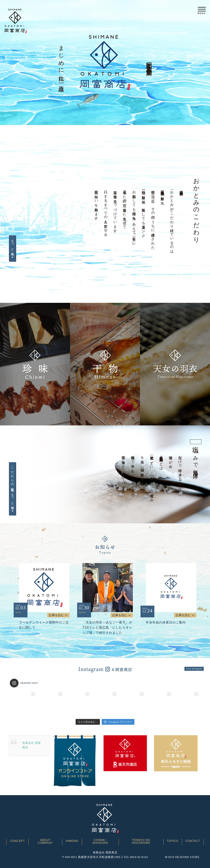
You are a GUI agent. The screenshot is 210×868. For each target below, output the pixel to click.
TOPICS (173, 841)
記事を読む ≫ (58, 615)
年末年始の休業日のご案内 (166, 622)
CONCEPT (17, 841)
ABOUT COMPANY (45, 842)
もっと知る (12, 248)
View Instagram (194, 669)
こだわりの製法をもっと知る (12, 489)
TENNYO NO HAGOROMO (141, 842)
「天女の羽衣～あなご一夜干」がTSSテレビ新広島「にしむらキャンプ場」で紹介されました (107, 628)
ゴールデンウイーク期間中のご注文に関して (44, 625)
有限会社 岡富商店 (32, 745)
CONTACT (193, 841)
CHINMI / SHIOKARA (100, 842)
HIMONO (72, 841)
